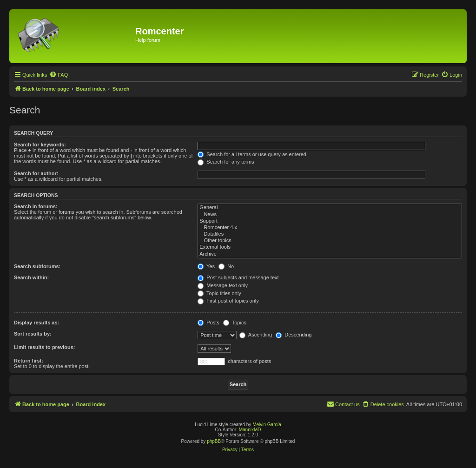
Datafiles (330, 234)
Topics (235, 323)
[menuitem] (59, 75)
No (226, 266)
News (330, 215)
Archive (330, 254)
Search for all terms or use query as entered (252, 154)
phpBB (214, 441)
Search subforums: (37, 266)
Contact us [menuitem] (343, 404)
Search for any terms (226, 162)
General (330, 208)
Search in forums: (36, 206)
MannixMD (250, 430)
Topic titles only (219, 293)
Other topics (330, 241)
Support (330, 221)
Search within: (31, 277)
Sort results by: (33, 334)
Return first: (29, 361)
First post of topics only (228, 301)
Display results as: (36, 323)
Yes (206, 266)
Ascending (256, 335)
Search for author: (36, 173)
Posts (208, 323)
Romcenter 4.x (330, 228)
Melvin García (267, 425)
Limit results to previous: (44, 347)
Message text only (223, 285)
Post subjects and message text (238, 277)
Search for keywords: (40, 145)
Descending (294, 335)
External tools (330, 247)
